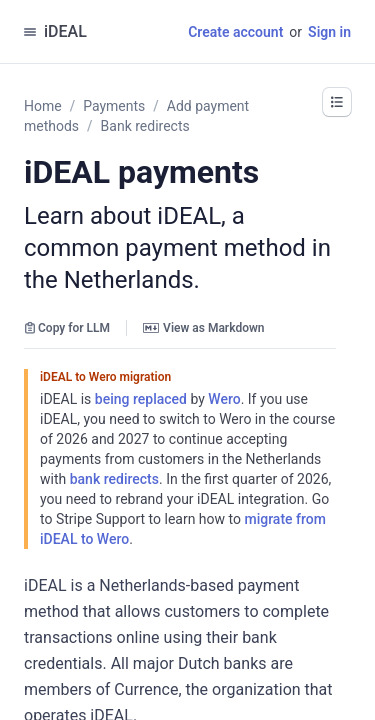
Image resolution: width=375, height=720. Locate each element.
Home (43, 106)
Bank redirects (145, 126)
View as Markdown (203, 328)
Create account (235, 32)
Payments (114, 106)
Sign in (329, 32)
